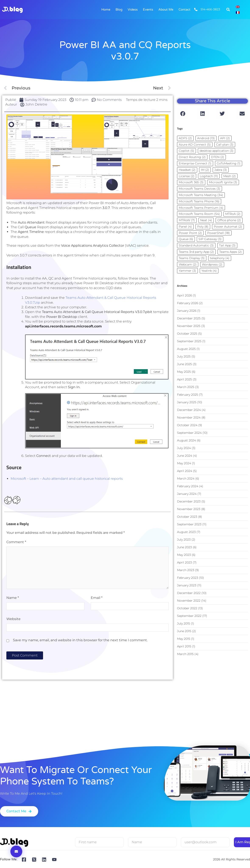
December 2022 (189, 593)
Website (13, 619)
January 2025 (187, 402)
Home (106, 10)
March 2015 (185, 654)
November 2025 (189, 326)
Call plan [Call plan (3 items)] (225, 145)
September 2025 (189, 341)
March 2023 (186, 570)
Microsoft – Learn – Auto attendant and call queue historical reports (67, 479)
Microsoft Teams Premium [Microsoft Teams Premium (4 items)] (201, 208)
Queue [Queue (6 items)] (186, 239)
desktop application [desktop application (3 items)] (216, 151)
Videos (133, 10)
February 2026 (188, 303)
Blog (119, 10)
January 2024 (187, 494)
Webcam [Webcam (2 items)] (188, 264)
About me (166, 10)
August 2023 (186, 532)
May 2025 (184, 372)
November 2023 (189, 509)
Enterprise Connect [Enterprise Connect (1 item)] (195, 163)
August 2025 (186, 349)
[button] (228, 10)
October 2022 (187, 608)
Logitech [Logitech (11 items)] (209, 176)
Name (13, 598)
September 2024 (189, 433)
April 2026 (184, 295)
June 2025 (184, 364)
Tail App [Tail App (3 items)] (227, 245)
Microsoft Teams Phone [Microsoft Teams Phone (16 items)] (199, 201)
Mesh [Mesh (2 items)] (230, 176)
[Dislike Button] (16, 500)
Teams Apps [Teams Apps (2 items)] (230, 252)
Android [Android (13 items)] (206, 138)
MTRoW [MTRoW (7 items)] (187, 220)
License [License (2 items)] (187, 176)
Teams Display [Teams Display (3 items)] (192, 258)
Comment (16, 542)
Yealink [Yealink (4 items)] (209, 271)
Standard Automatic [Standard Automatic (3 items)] (196, 245)
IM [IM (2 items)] (205, 170)
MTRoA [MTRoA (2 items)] (233, 214)
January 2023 (187, 585)
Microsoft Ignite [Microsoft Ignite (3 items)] (223, 182)
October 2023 (187, 517)
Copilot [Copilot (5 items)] (186, 151)
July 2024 (184, 448)
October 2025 (187, 334)
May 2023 (184, 555)
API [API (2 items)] (225, 138)
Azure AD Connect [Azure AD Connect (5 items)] (195, 145)
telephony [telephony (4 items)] (220, 258)
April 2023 (184, 562)
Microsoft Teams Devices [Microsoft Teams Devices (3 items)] (200, 189)
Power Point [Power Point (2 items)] (190, 233)
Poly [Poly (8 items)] (203, 227)
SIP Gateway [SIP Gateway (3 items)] (210, 239)
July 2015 (184, 623)
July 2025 (184, 356)
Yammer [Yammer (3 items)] (187, 271)
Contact (184, 10)
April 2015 (184, 646)
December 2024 (189, 410)
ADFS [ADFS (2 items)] (185, 138)
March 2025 (186, 387)
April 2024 (185, 471)
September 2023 (189, 524)
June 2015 (184, 631)
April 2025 (184, 379)
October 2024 (187, 425)
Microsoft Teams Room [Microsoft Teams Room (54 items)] (199, 214)
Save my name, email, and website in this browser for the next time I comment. (80, 640)
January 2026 (187, 311)
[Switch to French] (238, 12)
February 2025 (188, 395)
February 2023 (188, 578)
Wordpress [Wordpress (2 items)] (212, 264)
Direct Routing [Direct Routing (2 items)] (192, 157)
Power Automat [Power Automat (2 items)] (228, 227)
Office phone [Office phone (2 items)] (229, 220)
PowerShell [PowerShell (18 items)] (219, 233)
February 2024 (188, 486)
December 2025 (189, 318)
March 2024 (186, 479)
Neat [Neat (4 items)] (206, 220)
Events (148, 10)
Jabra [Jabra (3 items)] (221, 170)
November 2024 (189, 417)
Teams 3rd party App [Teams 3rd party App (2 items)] (196, 252)
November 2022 (189, 601)
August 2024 (186, 440)
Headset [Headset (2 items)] (187, 170)
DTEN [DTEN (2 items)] (218, 157)
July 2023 (184, 540)
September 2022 (189, 616)
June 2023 (184, 547)
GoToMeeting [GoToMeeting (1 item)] (229, 163)
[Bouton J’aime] (8, 500)
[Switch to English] (238, 7)
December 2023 (189, 501)
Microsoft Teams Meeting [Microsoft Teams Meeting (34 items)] (201, 195)
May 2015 (184, 639)
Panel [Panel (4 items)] (185, 227)
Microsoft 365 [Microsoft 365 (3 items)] (191, 182)
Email (97, 598)
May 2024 (184, 463)
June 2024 (185, 456)
